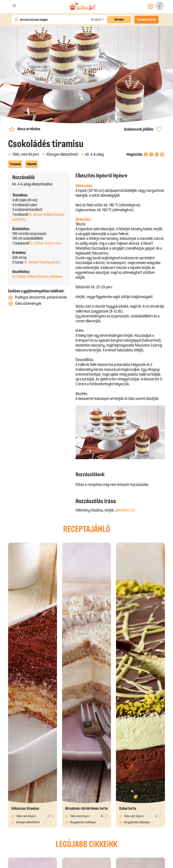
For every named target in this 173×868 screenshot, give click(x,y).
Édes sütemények (25, 304)
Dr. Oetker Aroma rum (45, 243)
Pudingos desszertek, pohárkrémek (38, 297)
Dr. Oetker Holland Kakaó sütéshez (37, 276)
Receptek (96, 20)
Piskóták (32, 164)
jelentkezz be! (125, 510)
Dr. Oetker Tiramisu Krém (42, 262)
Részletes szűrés (147, 20)
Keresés (119, 20)
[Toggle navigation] (14, 6)
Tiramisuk (15, 164)
